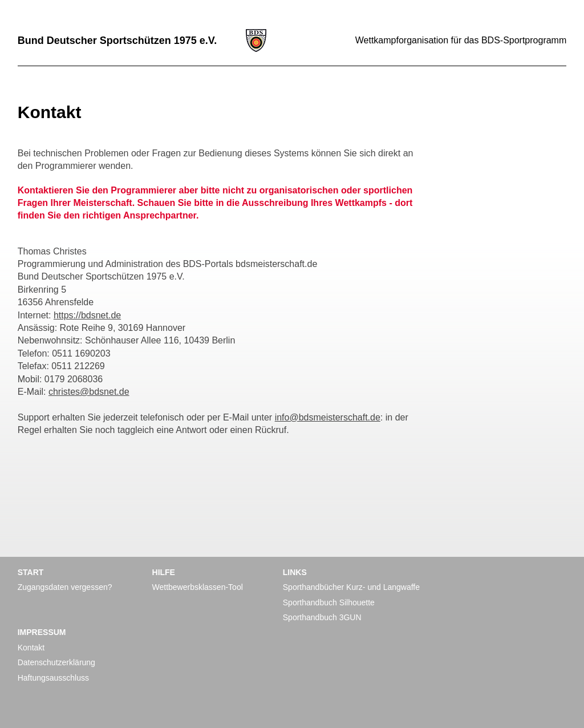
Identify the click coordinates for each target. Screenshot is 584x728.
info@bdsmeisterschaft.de (328, 417)
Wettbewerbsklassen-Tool (198, 587)
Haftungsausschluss (53, 678)
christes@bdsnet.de (89, 392)
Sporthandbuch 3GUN (322, 617)
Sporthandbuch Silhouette (329, 602)
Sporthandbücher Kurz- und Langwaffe (351, 587)
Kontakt (31, 648)
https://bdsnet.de (87, 315)
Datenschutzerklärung (56, 662)
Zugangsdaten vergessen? (65, 587)
